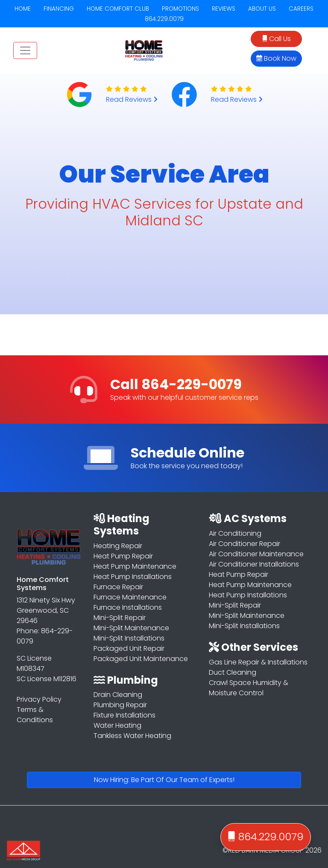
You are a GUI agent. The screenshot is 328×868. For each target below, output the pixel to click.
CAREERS (301, 9)
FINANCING (59, 9)
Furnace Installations (128, 607)
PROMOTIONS (180, 9)
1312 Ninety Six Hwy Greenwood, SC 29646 (46, 610)
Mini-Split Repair (120, 618)
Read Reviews (132, 99)
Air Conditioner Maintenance (256, 554)
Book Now (276, 58)
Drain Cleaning (118, 695)
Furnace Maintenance (130, 597)
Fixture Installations (124, 715)
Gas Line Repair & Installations (258, 662)
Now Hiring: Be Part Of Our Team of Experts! (164, 780)
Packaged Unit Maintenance (141, 659)
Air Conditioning (235, 533)
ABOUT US (262, 9)
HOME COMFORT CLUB (118, 9)
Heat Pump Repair (123, 556)
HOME (23, 9)
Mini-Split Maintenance (131, 628)
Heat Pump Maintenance (135, 566)
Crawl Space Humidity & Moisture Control (249, 688)
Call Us (277, 39)
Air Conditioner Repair (245, 544)
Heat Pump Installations (133, 577)
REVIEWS (224, 9)
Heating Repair (118, 546)
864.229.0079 (164, 19)
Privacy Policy (39, 699)
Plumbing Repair (120, 705)
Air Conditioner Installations (254, 564)
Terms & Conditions (35, 715)
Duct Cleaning (233, 672)
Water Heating (117, 725)
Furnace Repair (118, 587)
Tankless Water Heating (132, 736)
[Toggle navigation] (25, 50)
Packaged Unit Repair (129, 648)
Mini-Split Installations (129, 638)
